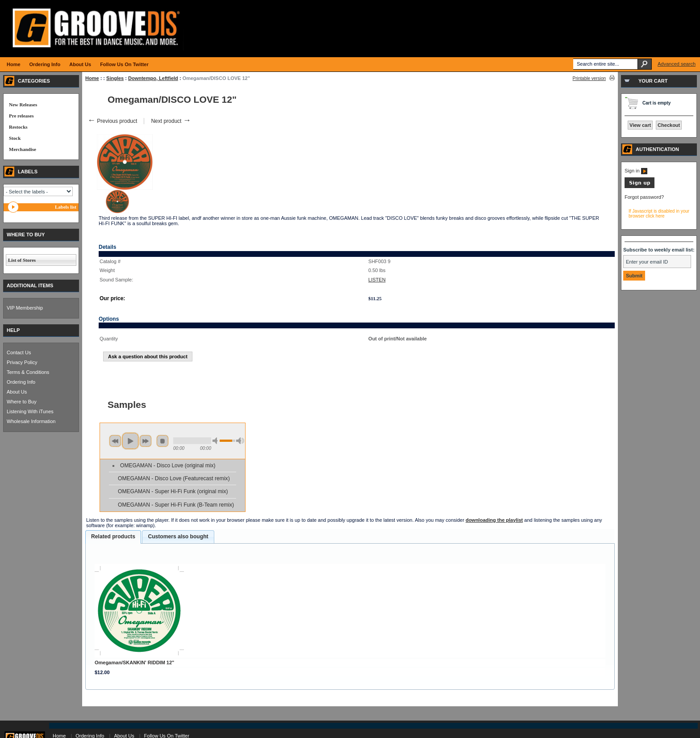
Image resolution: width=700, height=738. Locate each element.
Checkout (669, 125)
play (130, 441)
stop (162, 441)
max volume (240, 441)
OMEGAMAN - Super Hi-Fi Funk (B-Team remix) (176, 505)
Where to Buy (22, 402)
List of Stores (22, 260)
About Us (17, 392)
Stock (15, 138)
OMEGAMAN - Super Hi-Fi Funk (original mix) (173, 491)
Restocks (18, 127)
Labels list (66, 207)
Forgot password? (644, 197)
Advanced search (677, 64)
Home (92, 78)
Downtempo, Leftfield (153, 78)
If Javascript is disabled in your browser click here (659, 214)
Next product (171, 121)
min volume (217, 441)
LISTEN (377, 280)
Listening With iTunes (30, 411)
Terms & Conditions (28, 372)
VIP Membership (25, 308)
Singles (115, 78)
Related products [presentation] (113, 537)
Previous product (112, 121)
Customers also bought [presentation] (178, 537)
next (146, 441)
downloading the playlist (494, 520)
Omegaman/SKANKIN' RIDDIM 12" (134, 663)
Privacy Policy (22, 362)
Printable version (589, 78)
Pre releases (21, 116)
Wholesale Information (31, 421)
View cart (640, 125)
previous (115, 441)
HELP (13, 330)
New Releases (23, 105)
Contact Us (19, 352)
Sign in (636, 171)
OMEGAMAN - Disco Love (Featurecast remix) (174, 478)
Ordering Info (21, 382)
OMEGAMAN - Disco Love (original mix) (168, 465)
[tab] (113, 537)
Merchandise (23, 149)
